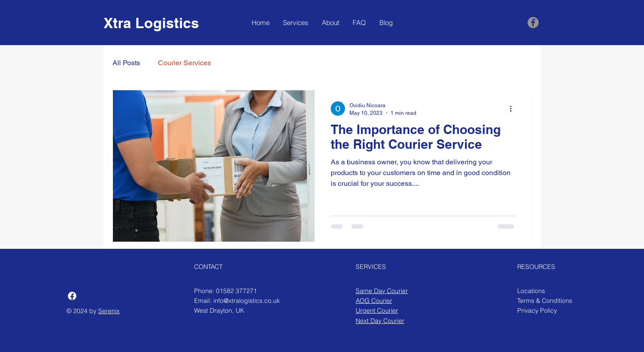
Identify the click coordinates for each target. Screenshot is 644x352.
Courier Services (185, 63)
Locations (531, 291)
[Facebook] (533, 23)
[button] (296, 23)
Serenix (109, 311)
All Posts (126, 63)
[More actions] (514, 109)
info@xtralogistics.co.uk (247, 301)
